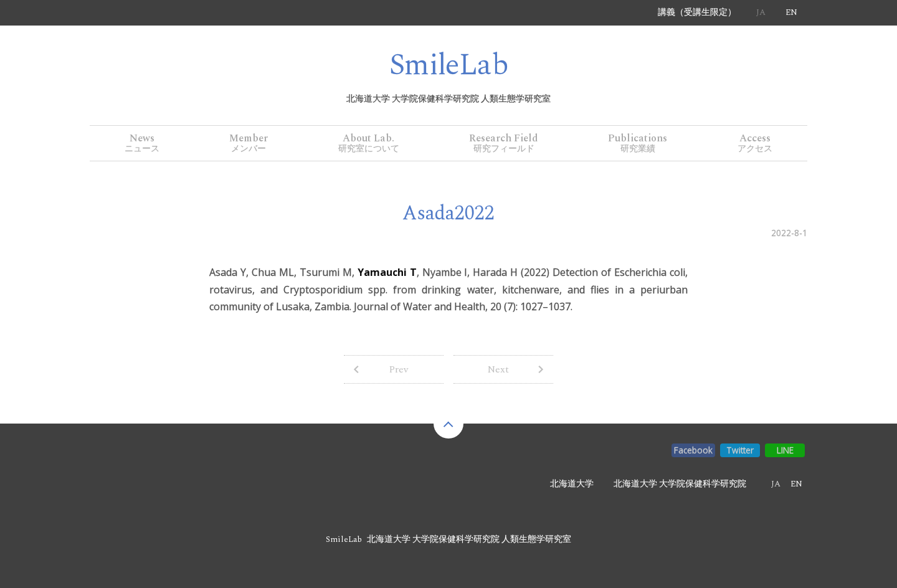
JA (761, 12)
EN (791, 12)
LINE (785, 450)
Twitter (740, 450)
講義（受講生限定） (697, 12)
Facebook (693, 450)
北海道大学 (572, 484)
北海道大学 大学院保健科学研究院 (680, 484)
